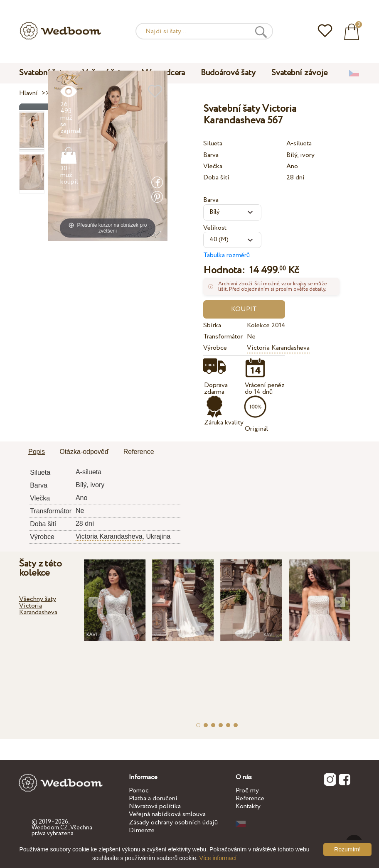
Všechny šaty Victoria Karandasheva (38, 606)
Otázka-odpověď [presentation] (84, 452)
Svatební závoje (299, 73)
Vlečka (213, 166)
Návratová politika (155, 806)
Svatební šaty (43, 73)
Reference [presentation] (139, 452)
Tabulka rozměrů (226, 255)
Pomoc (139, 791)
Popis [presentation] (37, 452)
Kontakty (248, 806)
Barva (211, 155)
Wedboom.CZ (50, 828)
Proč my (247, 791)
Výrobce (215, 348)
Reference (250, 798)
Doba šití (216, 178)
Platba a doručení (153, 798)
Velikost (215, 228)
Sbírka (212, 325)
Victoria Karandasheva (278, 348)
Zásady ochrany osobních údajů (173, 823)
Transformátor (223, 337)
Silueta (213, 143)
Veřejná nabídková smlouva (167, 814)
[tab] (37, 452)
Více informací (218, 858)
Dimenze (142, 830)
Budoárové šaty (228, 73)
